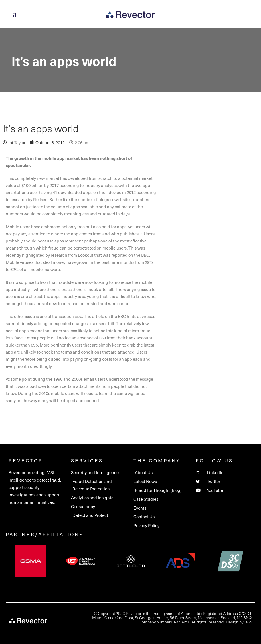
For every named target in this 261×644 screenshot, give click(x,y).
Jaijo (248, 622)
